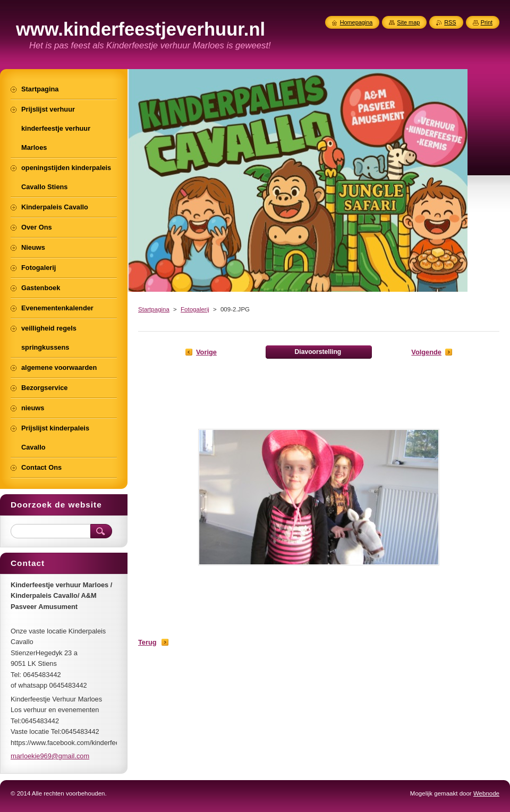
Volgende (426, 352)
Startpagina (154, 309)
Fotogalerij (195, 309)
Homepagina (356, 22)
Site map (408, 22)
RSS (450, 22)
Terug (147, 642)
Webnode (486, 793)
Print (487, 22)
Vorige (206, 352)
